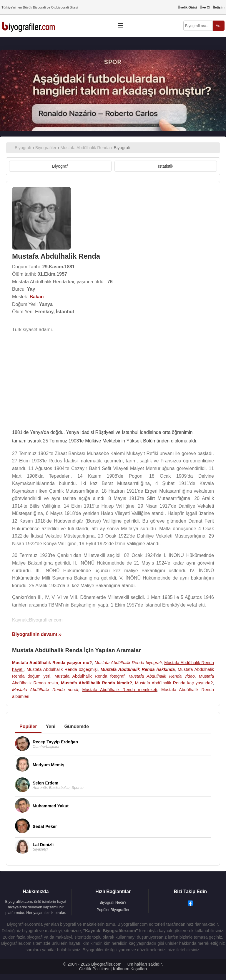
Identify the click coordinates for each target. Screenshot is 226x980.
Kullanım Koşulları (130, 969)
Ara (219, 26)
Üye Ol (205, 7)
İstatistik (166, 166)
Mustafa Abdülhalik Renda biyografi (128, 663)
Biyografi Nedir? (113, 902)
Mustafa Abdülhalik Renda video (162, 676)
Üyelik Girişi (187, 7)
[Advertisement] (113, 379)
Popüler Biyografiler (113, 910)
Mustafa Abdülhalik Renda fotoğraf (89, 676)
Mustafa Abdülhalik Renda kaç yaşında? (174, 683)
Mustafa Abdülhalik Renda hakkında (138, 669)
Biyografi (60, 166)
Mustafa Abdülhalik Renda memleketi (120, 690)
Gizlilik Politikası (94, 969)
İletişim (219, 7)
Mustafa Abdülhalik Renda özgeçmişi (62, 669)
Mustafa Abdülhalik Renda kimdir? (97, 683)
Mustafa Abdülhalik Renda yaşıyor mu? (52, 663)
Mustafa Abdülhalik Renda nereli (45, 690)
